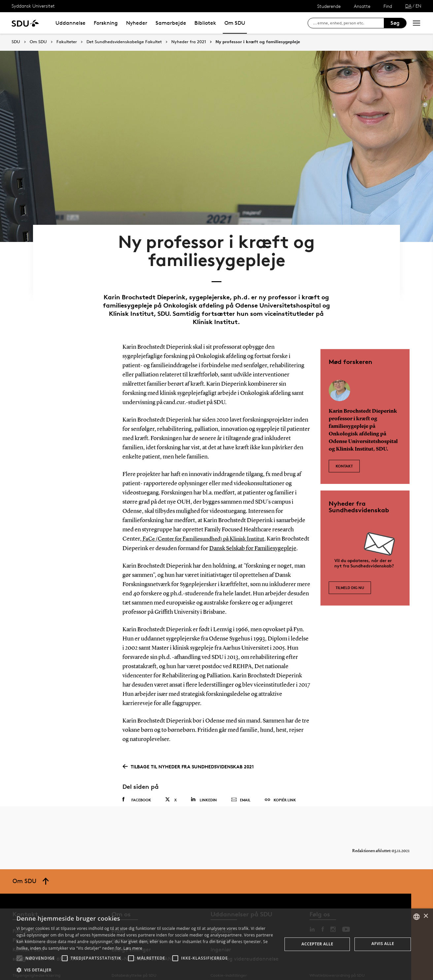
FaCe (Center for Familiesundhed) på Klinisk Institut (207, 517)
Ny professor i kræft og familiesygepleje (258, 42)
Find (388, 6)
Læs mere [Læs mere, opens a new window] (133, 948)
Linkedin (204, 786)
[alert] (216, 944)
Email (241, 787)
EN (418, 6)
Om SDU (235, 23)
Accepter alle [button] (317, 944)
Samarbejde (171, 23)
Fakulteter (67, 42)
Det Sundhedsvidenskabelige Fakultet (124, 42)
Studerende (329, 6)
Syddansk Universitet (33, 6)
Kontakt (344, 441)
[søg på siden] (348, 23)
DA (408, 6)
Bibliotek (205, 23)
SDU (16, 42)
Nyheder (137, 23)
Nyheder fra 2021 (189, 42)
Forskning (106, 23)
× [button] (426, 916)
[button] (19, 958)
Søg (395, 23)
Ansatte (362, 6)
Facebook (137, 787)
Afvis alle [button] (383, 944)
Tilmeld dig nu (350, 564)
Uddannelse (70, 23)
